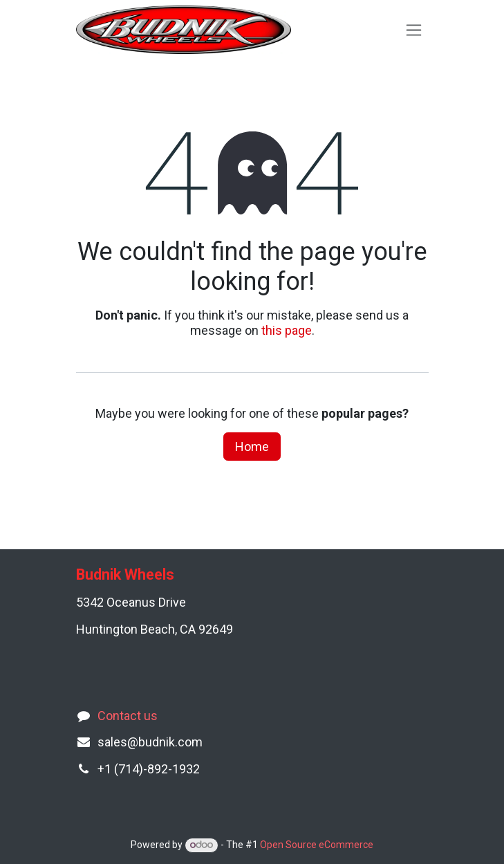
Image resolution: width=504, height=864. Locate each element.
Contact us (128, 716)
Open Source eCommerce (317, 845)
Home (252, 447)
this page (287, 330)
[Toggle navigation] (414, 30)
